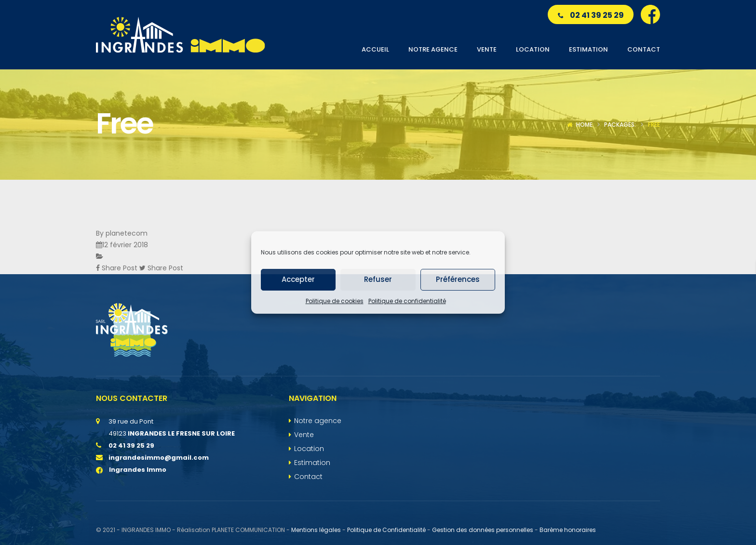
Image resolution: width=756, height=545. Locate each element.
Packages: (620, 125)
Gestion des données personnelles (483, 530)
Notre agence (318, 421)
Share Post (118, 268)
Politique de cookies (335, 301)
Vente (304, 435)
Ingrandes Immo (131, 470)
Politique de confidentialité (407, 301)
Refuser (378, 279)
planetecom (127, 233)
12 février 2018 (125, 245)
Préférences (458, 279)
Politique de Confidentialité (386, 530)
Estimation (312, 463)
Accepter (298, 279)
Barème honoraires (568, 530)
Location (309, 449)
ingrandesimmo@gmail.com (159, 458)
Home (584, 125)
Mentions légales (316, 530)
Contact (308, 477)
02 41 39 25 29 (591, 15)
